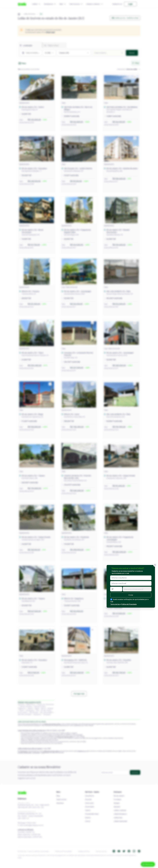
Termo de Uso (115, 604)
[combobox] (137, 589)
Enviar (131, 595)
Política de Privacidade (129, 604)
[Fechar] (155, 565)
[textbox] (137, 589)
